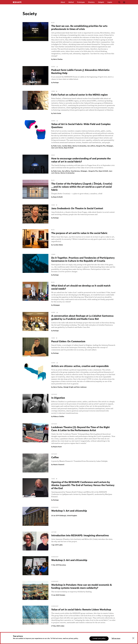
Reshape (56, 83)
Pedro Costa (57, 146)
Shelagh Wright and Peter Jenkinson (75, 387)
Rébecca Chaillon (59, 417)
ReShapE (17, 2)
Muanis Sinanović (59, 465)
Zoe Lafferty (91, 146)
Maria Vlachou (58, 59)
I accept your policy (99, 638)
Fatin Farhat (57, 114)
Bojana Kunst (57, 447)
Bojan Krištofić (69, 148)
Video (55, 91)
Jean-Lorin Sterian (57, 148)
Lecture (54, 532)
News (53, 155)
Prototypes (81, 2)
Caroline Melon (67, 146)
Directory (91, 2)
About (63, 2)
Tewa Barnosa (75, 171)
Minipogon (110, 146)
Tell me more (116, 638)
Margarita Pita (101, 146)
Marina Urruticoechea (79, 146)
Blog (53, 23)
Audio (55, 67)
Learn (53, 254)
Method (71, 2)
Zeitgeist (101, 2)
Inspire (110, 2)
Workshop (55, 507)
